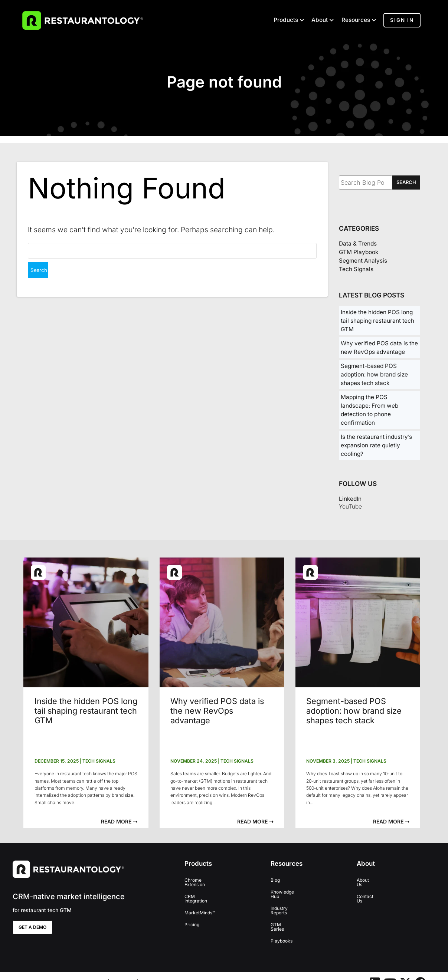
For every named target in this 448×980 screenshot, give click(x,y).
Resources (356, 20)
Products (286, 20)
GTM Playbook (359, 252)
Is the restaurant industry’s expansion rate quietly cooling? (376, 445)
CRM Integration (202, 892)
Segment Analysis (363, 261)
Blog (275, 880)
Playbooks (282, 928)
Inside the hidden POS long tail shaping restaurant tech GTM (377, 321)
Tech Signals (356, 269)
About (320, 20)
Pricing (192, 916)
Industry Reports (288, 904)
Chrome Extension (204, 880)
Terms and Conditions (171, 970)
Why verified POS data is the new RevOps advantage (217, 711)
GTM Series (283, 916)
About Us (366, 880)
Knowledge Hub (287, 892)
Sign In (402, 20)
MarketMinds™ (200, 904)
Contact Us (368, 892)
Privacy (123, 970)
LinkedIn (350, 499)
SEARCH (406, 182)
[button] (119, 821)
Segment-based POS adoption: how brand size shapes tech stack (374, 374)
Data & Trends (358, 244)
